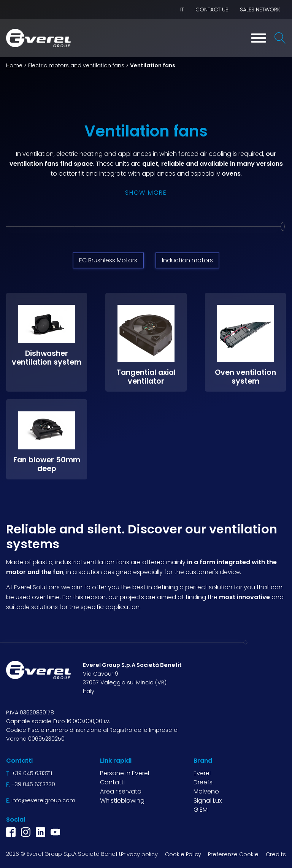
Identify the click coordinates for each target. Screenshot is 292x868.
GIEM (201, 810)
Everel (202, 773)
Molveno (206, 791)
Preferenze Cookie (233, 854)
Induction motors (187, 260)
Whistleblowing (122, 801)
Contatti (112, 782)
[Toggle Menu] (259, 38)
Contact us (212, 10)
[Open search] (280, 38)
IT (182, 10)
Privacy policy (139, 854)
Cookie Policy (183, 854)
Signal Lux (208, 801)
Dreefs (203, 782)
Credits (276, 854)
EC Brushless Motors (108, 260)
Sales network (260, 10)
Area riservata (121, 791)
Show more (146, 193)
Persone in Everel (125, 773)
